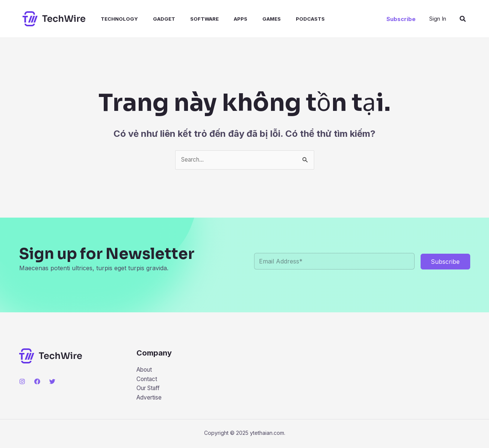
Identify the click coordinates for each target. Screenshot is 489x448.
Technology (112, 19)
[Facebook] (37, 382)
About (145, 370)
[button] (401, 19)
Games (252, 19)
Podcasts (288, 19)
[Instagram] (22, 382)
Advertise (150, 399)
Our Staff (150, 390)
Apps (224, 19)
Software (191, 19)
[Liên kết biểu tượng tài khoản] (438, 19)
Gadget (154, 19)
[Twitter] (52, 382)
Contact (148, 380)
